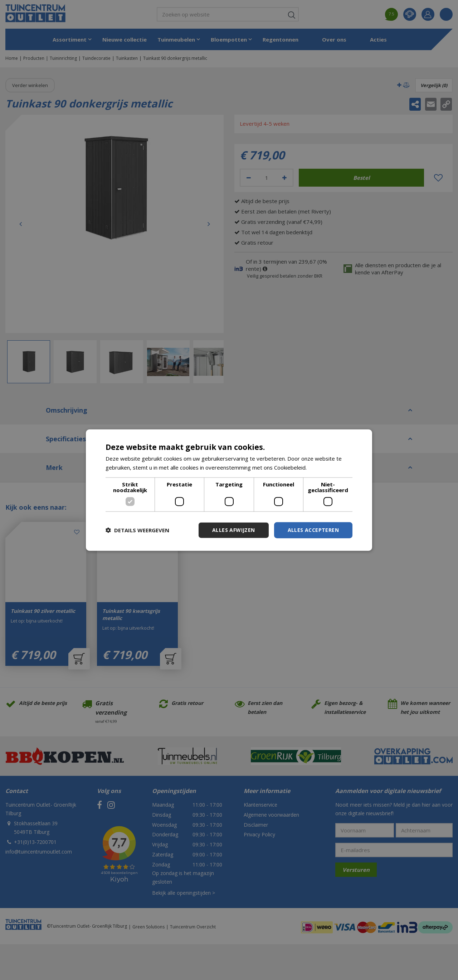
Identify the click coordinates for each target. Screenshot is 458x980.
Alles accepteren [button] (313, 530)
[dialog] (229, 490)
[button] (137, 530)
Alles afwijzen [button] (234, 530)
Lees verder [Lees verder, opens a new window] (323, 467)
